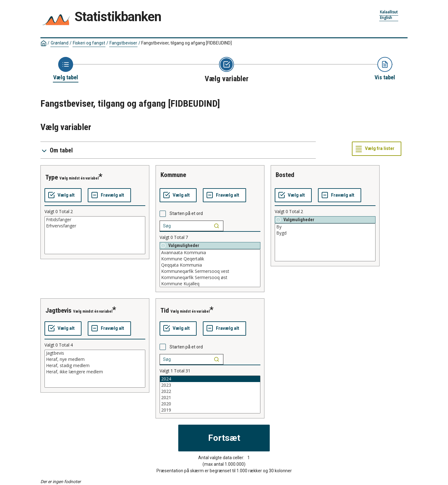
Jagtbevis (95, 353)
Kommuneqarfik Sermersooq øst (210, 277)
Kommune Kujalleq (210, 284)
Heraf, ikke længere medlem (95, 372)
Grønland (60, 43)
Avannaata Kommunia (210, 253)
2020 (210, 404)
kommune (173, 175)
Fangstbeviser (123, 43)
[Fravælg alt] (109, 195)
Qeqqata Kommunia (210, 265)
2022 (210, 391)
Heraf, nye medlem (95, 359)
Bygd (325, 233)
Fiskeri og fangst (89, 43)
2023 (210, 385)
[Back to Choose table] (66, 69)
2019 (210, 410)
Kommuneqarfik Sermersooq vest (210, 271)
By (325, 227)
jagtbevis (58, 310)
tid (165, 310)
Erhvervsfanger (95, 226)
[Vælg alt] (63, 195)
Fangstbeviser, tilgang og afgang (187, 43)
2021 (210, 398)
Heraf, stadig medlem (95, 366)
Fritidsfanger (95, 220)
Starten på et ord (186, 213)
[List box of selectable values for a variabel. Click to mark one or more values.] (95, 235)
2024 (210, 379)
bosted (285, 175)
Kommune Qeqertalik (210, 259)
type (52, 177)
